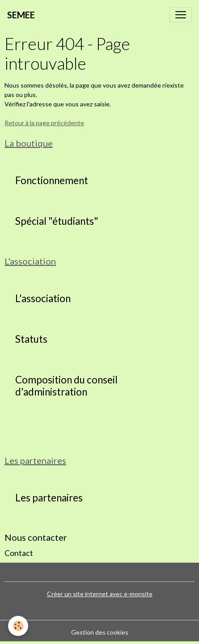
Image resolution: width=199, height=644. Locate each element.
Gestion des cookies (100, 632)
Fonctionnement (52, 181)
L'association (43, 299)
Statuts (31, 339)
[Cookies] (18, 626)
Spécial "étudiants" (57, 221)
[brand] (21, 15)
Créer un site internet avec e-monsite (100, 594)
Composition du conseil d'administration (66, 386)
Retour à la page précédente (44, 123)
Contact (19, 553)
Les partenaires (49, 498)
